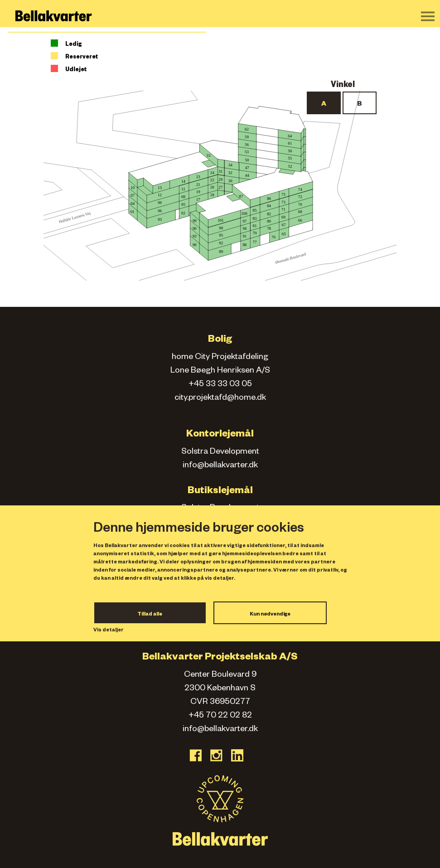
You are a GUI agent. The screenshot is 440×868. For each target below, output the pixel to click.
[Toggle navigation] (428, 16)
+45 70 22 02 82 (220, 716)
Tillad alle (150, 615)
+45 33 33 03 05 (220, 385)
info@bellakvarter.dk (220, 466)
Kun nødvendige (270, 615)
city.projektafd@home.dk (220, 398)
